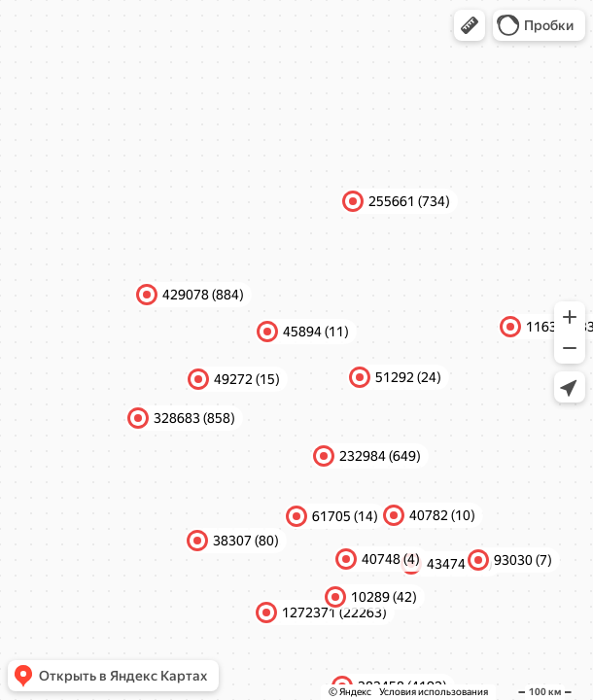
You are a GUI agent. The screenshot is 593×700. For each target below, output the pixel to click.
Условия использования (434, 692)
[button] (470, 25)
